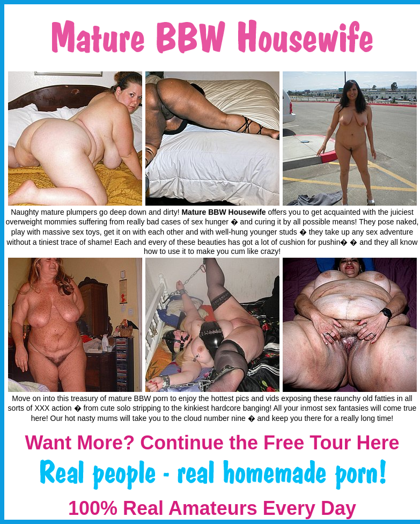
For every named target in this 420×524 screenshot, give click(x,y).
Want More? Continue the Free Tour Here (212, 443)
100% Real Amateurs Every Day (212, 508)
